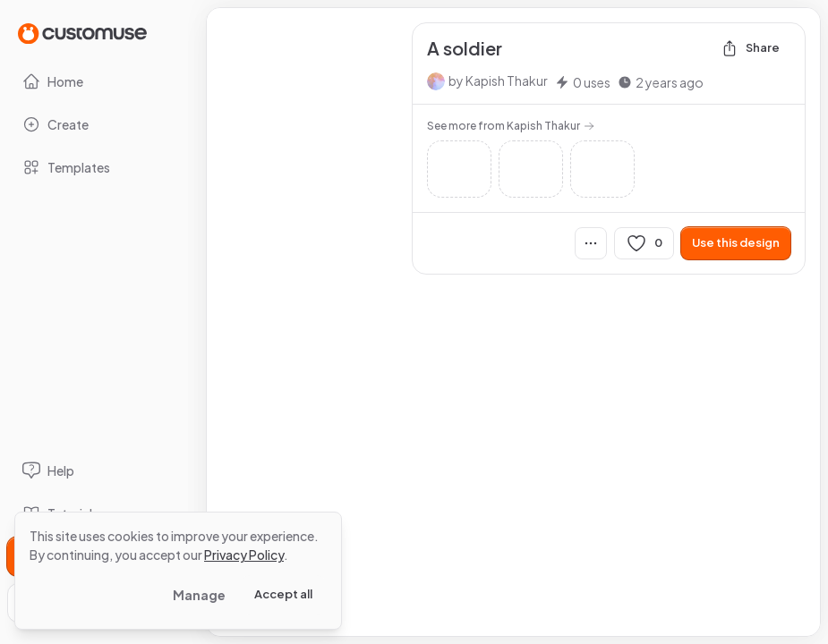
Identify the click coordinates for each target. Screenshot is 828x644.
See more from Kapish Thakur (511, 126)
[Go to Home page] (82, 33)
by (498, 80)
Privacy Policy (244, 555)
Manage (199, 595)
